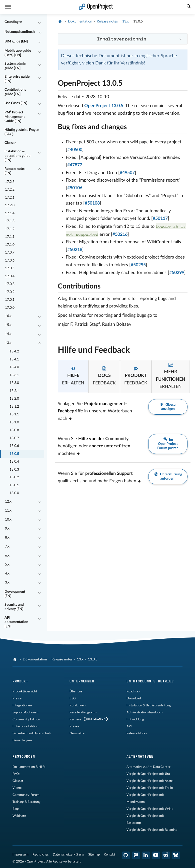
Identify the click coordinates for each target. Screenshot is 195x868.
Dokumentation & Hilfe (29, 767)
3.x (7, 582)
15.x (8, 325)
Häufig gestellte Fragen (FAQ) (22, 132)
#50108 (92, 203)
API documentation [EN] (16, 622)
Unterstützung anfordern (168, 476)
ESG (73, 698)
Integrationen (22, 705)
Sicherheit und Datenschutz (32, 733)
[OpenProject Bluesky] (176, 855)
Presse (74, 726)
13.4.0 (14, 367)
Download (134, 698)
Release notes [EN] (15, 171)
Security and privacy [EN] (14, 607)
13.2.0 (14, 399)
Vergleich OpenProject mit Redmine (152, 830)
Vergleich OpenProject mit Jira (148, 774)
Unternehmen (82, 681)
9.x (7, 529)
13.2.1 (14, 391)
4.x (7, 574)
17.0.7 (10, 253)
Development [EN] (15, 594)
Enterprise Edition (25, 726)
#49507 (127, 173)
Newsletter (78, 733)
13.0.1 (14, 485)
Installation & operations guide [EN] (17, 156)
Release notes (107, 21)
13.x (8, 343)
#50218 (75, 250)
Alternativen (140, 756)
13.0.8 (14, 430)
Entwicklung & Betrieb (150, 681)
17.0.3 (10, 284)
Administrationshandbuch (144, 712)
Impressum (20, 855)
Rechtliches (41, 855)
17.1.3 (10, 221)
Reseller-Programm (83, 712)
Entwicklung (135, 719)
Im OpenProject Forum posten (168, 444)
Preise (17, 698)
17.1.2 (10, 229)
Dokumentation (80, 21)
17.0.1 (10, 300)
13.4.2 (14, 351)
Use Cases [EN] (16, 103)
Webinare (19, 816)
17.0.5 (10, 268)
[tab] (73, 376)
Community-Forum (26, 795)
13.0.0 (14, 493)
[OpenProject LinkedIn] (146, 855)
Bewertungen (22, 740)
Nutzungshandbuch (20, 32)
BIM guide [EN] (16, 41)
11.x (8, 511)
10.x (8, 520)
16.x (8, 316)
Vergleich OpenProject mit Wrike (150, 809)
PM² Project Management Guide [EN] (15, 117)
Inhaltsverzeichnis (122, 39)
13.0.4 (14, 462)
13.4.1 (14, 359)
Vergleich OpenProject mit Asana (150, 781)
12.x (8, 502)
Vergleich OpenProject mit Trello (150, 788)
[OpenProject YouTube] (156, 855)
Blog (16, 809)
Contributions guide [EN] (15, 92)
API (129, 726)
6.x (7, 556)
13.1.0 (14, 422)
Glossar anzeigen (168, 407)
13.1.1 (14, 414)
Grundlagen (13, 22)
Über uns (76, 691)
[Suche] (189, 7)
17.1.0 (10, 245)
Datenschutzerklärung (68, 855)
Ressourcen (24, 756)
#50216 (120, 235)
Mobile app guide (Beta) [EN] (18, 53)
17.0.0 (10, 308)
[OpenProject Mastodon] (136, 855)
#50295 (138, 265)
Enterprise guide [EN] (17, 79)
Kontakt (109, 855)
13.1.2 (14, 407)
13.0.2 (14, 477)
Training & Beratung (26, 802)
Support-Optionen (25, 712)
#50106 (75, 188)
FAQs (16, 774)
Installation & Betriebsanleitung (149, 705)
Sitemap (94, 855)
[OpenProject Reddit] (166, 855)
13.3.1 (14, 375)
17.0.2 (10, 292)
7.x (7, 547)
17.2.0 (10, 205)
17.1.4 (10, 213)
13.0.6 (14, 446)
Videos (17, 788)
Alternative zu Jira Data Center (148, 767)
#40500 (75, 150)
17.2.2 (10, 190)
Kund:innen (77, 705)
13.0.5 (14, 454)
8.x (7, 538)
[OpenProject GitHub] (126, 855)
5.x (7, 565)
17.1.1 (10, 237)
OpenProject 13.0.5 (104, 106)
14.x (8, 334)
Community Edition (26, 719)
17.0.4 (10, 276)
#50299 (177, 273)
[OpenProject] (61, 21)
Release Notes (137, 733)
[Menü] (8, 7)
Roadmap (133, 691)
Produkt (20, 681)
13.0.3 (14, 470)
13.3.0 (14, 383)
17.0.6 (10, 261)
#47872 (75, 165)
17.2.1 (10, 198)
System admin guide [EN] (15, 66)
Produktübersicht (25, 691)
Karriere (75, 719)
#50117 (160, 219)
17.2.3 (10, 182)
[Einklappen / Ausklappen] (39, 22)
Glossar (10, 143)
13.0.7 (14, 438)
